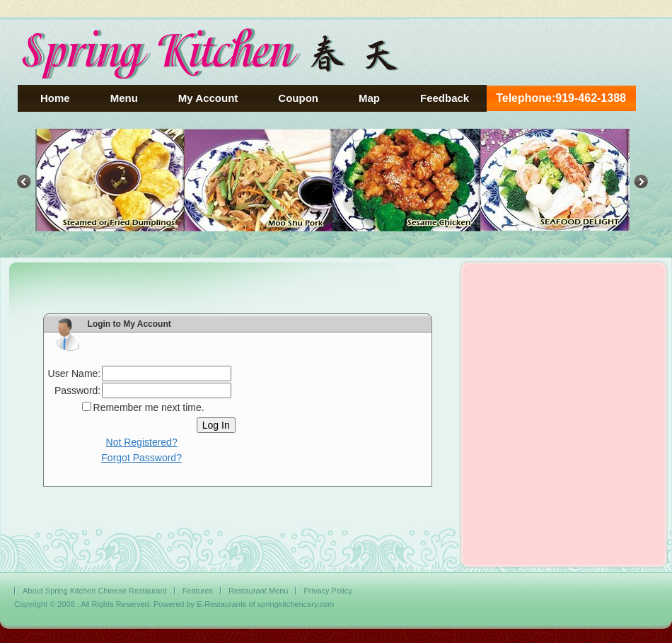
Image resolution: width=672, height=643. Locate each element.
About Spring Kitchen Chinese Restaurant (95, 591)
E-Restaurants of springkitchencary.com (265, 604)
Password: (77, 390)
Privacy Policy (328, 591)
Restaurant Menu (258, 591)
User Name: (75, 373)
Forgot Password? (141, 458)
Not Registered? (142, 442)
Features (198, 591)
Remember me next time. (149, 407)
